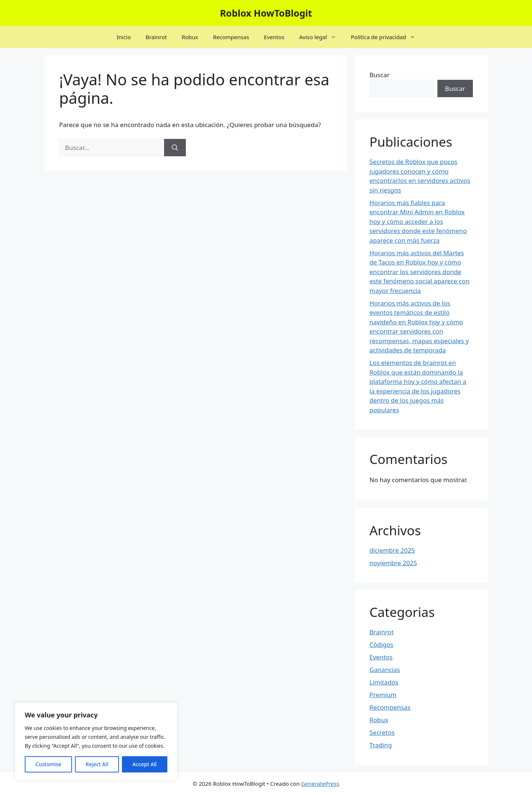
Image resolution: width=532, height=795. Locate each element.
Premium (383, 695)
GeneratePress (320, 784)
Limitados (384, 682)
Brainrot (156, 37)
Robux (190, 37)
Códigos (381, 644)
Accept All (145, 764)
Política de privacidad (387, 37)
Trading (381, 745)
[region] (96, 741)
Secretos (382, 732)
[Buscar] (175, 148)
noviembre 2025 (393, 563)
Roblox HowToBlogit (266, 13)
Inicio (124, 37)
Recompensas (231, 37)
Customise (48, 764)
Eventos (274, 37)
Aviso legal (321, 37)
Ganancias (385, 670)
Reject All (97, 764)
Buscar (379, 75)
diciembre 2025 (392, 550)
